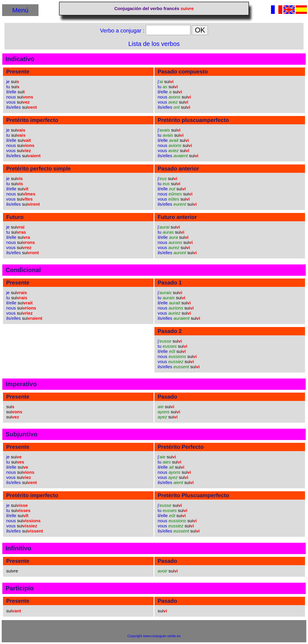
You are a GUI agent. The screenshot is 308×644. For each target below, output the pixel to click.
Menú (20, 10)
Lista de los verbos (154, 44)
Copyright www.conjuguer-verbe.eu (154, 636)
